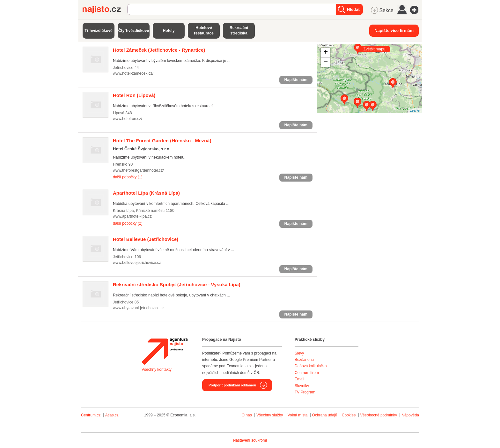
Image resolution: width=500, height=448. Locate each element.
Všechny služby (270, 415)
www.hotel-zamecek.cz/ (133, 73)
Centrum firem (307, 373)
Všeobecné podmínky (379, 415)
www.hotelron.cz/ (128, 119)
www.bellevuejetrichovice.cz (137, 263)
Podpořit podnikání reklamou (232, 385)
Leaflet (415, 110)
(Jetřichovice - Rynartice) (159, 50)
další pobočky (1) (128, 177)
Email (299, 379)
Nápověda (410, 415)
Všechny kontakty (157, 370)
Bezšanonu (304, 360)
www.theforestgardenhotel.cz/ (138, 170)
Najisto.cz (105, 10)
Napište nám (296, 80)
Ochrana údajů (325, 415)
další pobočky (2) (128, 223)
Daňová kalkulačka (311, 366)
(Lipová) (134, 95)
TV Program (305, 392)
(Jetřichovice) (146, 239)
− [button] (326, 63)
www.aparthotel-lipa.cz (132, 216)
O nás (247, 415)
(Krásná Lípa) (146, 193)
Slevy (299, 353)
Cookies (349, 415)
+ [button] (326, 53)
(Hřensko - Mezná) (162, 141)
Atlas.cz (112, 415)
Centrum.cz (91, 415)
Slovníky (302, 386)
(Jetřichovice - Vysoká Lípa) (177, 284)
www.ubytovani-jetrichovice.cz (139, 308)
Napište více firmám (394, 30)
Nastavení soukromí (250, 440)
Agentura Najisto (165, 351)
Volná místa (298, 415)
